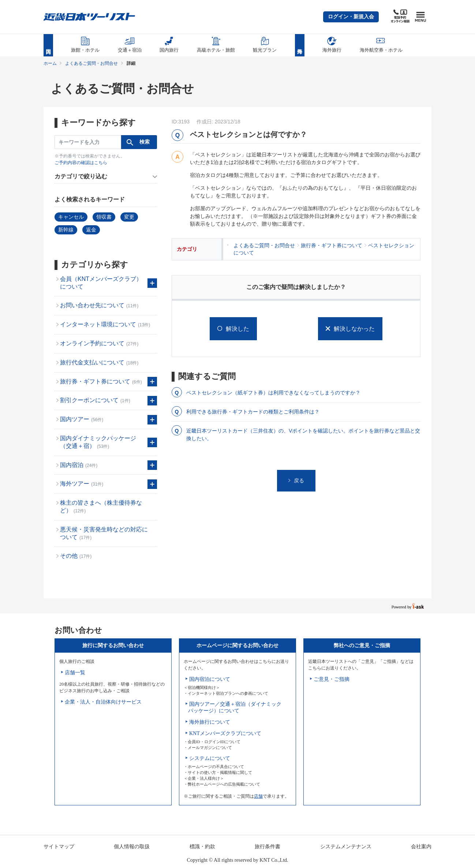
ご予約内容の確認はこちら (81, 163)
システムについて (210, 758)
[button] (351, 17)
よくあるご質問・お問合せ (91, 63)
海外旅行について (210, 722)
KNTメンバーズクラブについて (225, 733)
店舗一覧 (75, 673)
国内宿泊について (210, 679)
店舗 (258, 796)
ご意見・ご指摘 (332, 679)
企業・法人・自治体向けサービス (103, 702)
